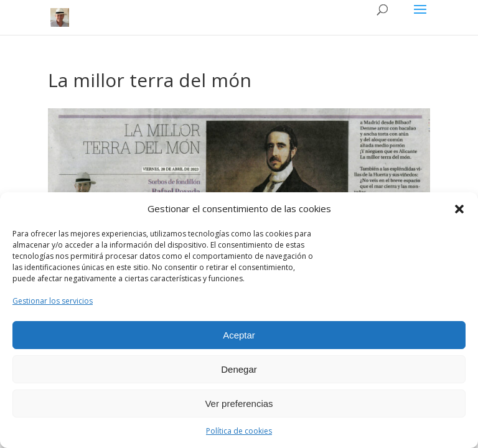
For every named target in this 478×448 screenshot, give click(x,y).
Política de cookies (239, 431)
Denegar (239, 369)
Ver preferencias (239, 404)
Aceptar (239, 335)
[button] (459, 209)
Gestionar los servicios (53, 301)
